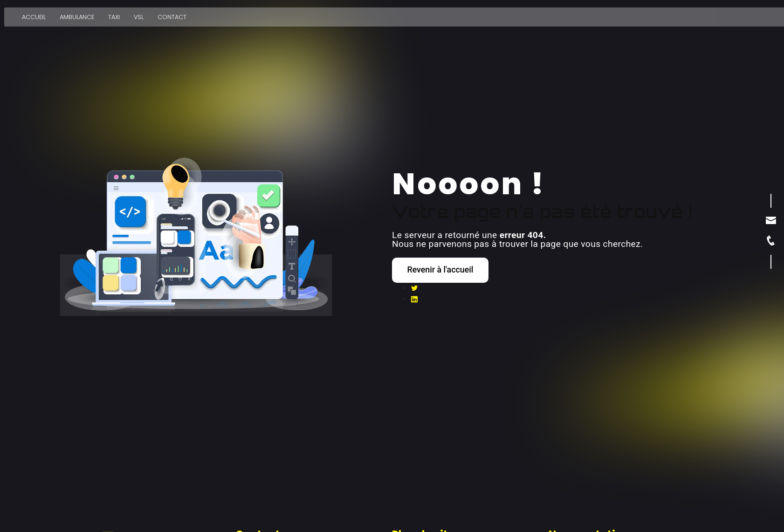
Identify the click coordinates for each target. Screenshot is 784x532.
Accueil (33, 14)
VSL (138, 14)
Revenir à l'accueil (447, 269)
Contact (171, 14)
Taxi (113, 14)
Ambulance (76, 14)
